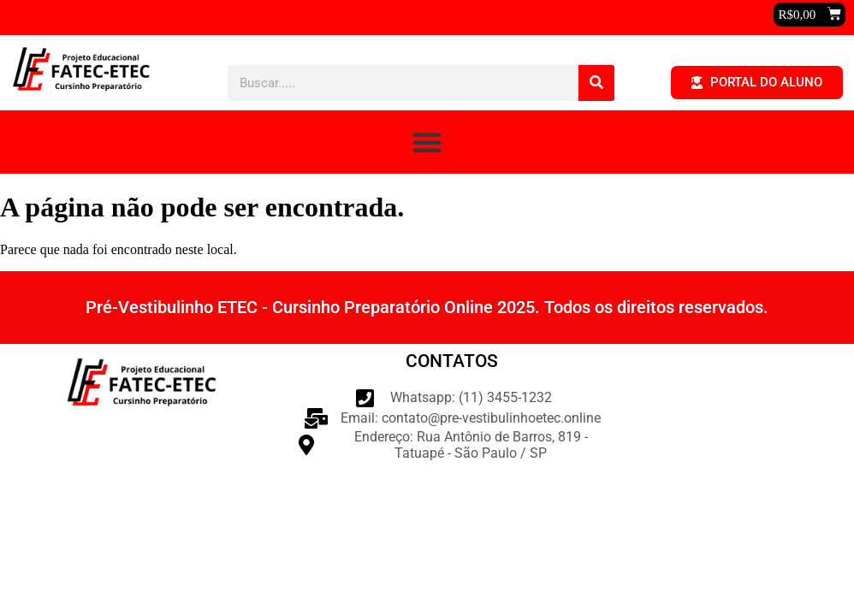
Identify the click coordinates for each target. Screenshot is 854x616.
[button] (810, 15)
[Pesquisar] (596, 83)
